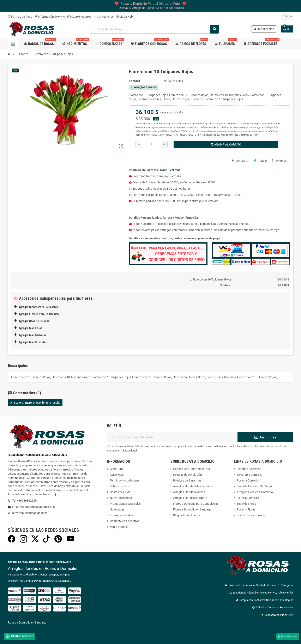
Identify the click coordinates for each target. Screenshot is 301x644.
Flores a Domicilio (248, 498)
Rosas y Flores (246, 509)
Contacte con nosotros (125, 521)
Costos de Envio (120, 492)
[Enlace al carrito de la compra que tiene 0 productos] (287, 29)
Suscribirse (265, 437)
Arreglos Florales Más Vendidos (193, 486)
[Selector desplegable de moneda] (287, 17)
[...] (54, 494)
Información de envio (50, 17)
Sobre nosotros (120, 486)
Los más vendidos (121, 515)
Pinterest (280, 161)
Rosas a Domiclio (248, 480)
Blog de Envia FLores (186, 515)
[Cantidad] (152, 144)
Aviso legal (117, 475)
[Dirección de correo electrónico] (172, 437)
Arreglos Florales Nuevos (189, 492)
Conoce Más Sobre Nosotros (191, 469)
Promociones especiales (125, 504)
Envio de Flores (246, 504)
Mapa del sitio (119, 527)
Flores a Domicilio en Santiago (192, 509)
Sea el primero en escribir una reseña (35, 403)
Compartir (240, 161)
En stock (134, 81)
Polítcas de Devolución (188, 475)
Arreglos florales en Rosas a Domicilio (43, 568)
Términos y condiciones (125, 480)
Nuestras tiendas (121, 498)
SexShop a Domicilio (249, 475)
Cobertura (116, 469)
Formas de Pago (20, 17)
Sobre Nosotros (79, 17)
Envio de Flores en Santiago (254, 486)
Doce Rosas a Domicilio (251, 515)
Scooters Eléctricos (249, 469)
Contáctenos (104, 17)
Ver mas (175, 170)
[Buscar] (154, 29)
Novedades (117, 509)
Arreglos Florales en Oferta (190, 498)
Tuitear (260, 161)
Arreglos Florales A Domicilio (255, 492)
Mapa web (124, 17)
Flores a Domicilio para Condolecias (196, 504)
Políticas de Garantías (187, 480)
